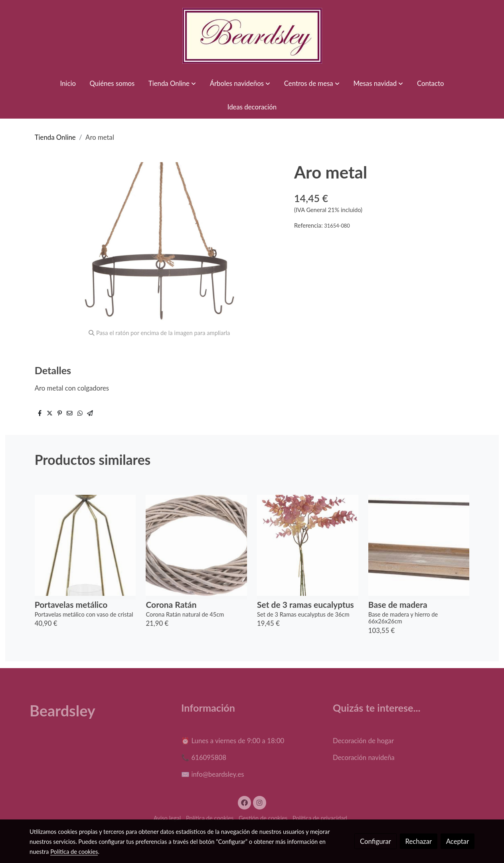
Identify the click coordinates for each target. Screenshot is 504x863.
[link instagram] (260, 802)
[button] (172, 83)
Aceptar (458, 841)
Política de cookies (210, 818)
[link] (252, 36)
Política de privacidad (320, 818)
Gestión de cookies (263, 818)
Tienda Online (55, 137)
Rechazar (419, 841)
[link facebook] (245, 802)
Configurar (376, 841)
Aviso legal (167, 818)
